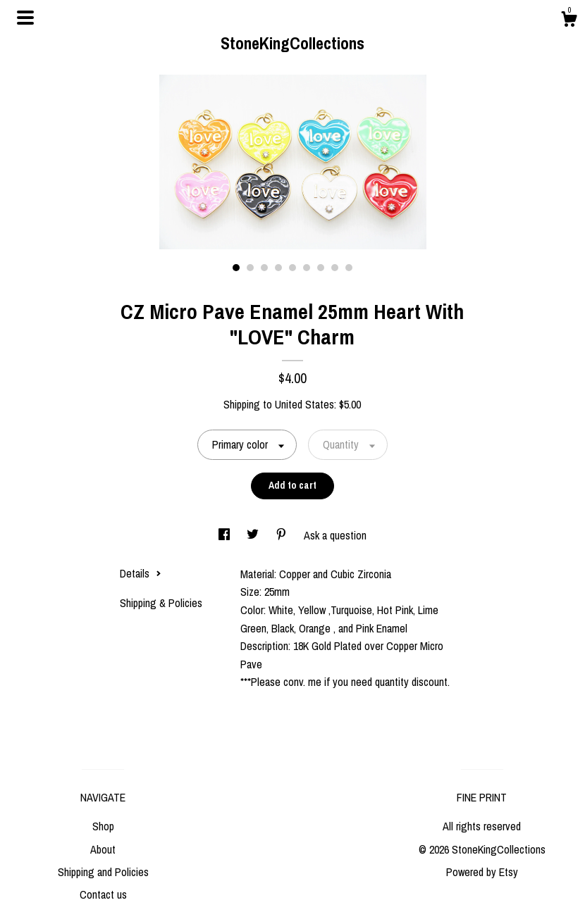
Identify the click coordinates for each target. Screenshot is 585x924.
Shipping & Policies (161, 603)
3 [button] (264, 268)
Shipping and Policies (103, 872)
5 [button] (292, 268)
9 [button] (349, 268)
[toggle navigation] (25, 18)
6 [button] (307, 268)
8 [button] (335, 268)
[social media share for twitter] (254, 535)
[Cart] (569, 21)
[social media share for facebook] (226, 535)
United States (304, 404)
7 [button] (321, 268)
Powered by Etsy (482, 872)
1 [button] (236, 268)
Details (141, 573)
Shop (103, 826)
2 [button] (250, 268)
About (103, 849)
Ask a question (335, 535)
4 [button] (278, 268)
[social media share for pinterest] (283, 535)
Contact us (103, 894)
